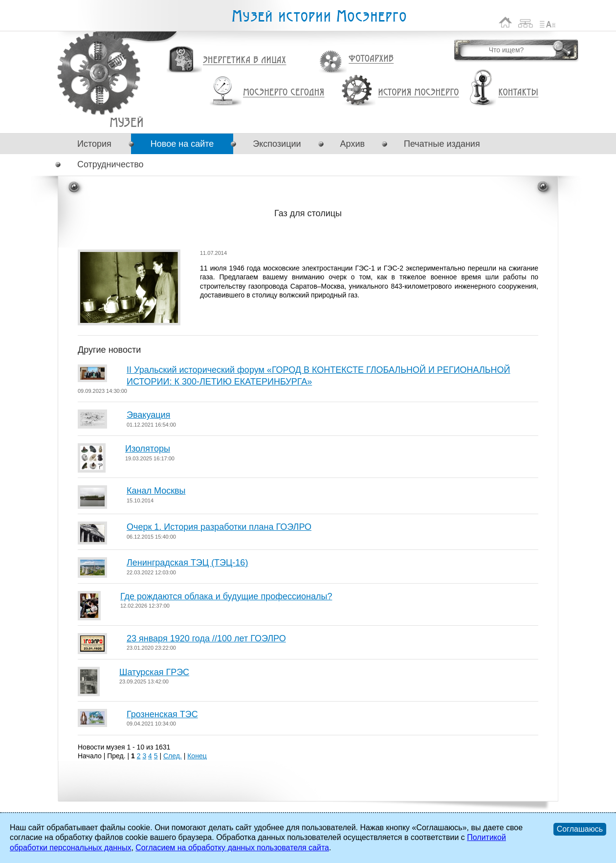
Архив (352, 144)
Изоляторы (148, 449)
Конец (197, 756)
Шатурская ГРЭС (154, 672)
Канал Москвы (156, 491)
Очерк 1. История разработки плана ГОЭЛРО (219, 527)
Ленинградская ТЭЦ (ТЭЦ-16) (187, 563)
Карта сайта (526, 22)
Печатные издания (442, 144)
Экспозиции (277, 144)
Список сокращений (548, 22)
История (94, 144)
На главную (506, 22)
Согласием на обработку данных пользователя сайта (232, 848)
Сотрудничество (110, 164)
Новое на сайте (182, 144)
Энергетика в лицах (245, 60)
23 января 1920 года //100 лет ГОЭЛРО (206, 638)
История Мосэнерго (419, 93)
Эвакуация (148, 415)
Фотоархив (371, 59)
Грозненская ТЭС (162, 714)
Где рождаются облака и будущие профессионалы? (226, 596)
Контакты (518, 92)
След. (173, 756)
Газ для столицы (126, 122)
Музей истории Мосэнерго (319, 16)
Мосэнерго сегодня (284, 92)
